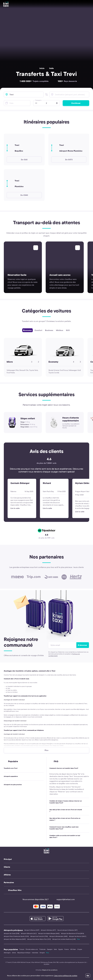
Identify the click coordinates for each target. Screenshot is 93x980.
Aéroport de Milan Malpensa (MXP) (15, 939)
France (67, 949)
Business (49, 330)
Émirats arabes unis (32, 949)
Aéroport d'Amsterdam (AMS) (58, 936)
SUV (68, 330)
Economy (27, 330)
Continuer (76, 103)
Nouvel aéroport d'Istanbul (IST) (67, 930)
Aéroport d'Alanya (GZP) (32, 930)
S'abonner (82, 645)
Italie (51, 68)
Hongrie (42, 953)
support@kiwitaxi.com (64, 899)
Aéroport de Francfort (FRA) (39, 936)
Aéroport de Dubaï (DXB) (12, 933)
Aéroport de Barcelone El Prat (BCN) (72, 933)
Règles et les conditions (50, 970)
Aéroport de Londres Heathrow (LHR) (64, 939)
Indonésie (35, 953)
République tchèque (24, 953)
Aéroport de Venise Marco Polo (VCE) (39, 939)
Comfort (38, 330)
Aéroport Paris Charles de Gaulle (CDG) (16, 936)
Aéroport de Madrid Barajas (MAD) (49, 933)
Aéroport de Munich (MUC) (78, 936)
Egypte (61, 949)
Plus (78, 939)
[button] (46, 94)
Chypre (80, 949)
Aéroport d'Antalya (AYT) (48, 930)
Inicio (42, 68)
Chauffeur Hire (15, 890)
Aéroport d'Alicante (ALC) (29, 933)
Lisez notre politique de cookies (66, 976)
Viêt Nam (73, 949)
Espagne (50, 949)
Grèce (14, 953)
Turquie (22, 949)
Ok (88, 976)
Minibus (60, 330)
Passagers (38, 100)
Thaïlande (42, 949)
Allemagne (7, 953)
